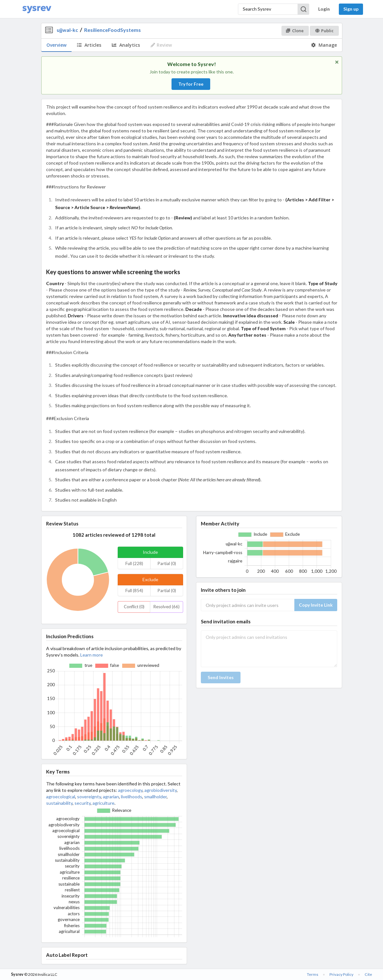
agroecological (61, 797)
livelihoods (132, 797)
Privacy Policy (341, 974)
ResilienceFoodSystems (113, 30)
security (83, 803)
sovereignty (89, 797)
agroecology (130, 790)
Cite (368, 974)
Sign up (351, 9)
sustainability (59, 803)
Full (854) (134, 591)
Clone (295, 31)
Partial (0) (167, 563)
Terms (313, 974)
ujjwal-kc (67, 30)
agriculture (103, 803)
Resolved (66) (167, 607)
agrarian (111, 797)
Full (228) (134, 563)
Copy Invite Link (316, 605)
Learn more (92, 655)
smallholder (155, 797)
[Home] (37, 9)
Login (324, 9)
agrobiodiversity (161, 790)
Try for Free (191, 84)
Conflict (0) (134, 607)
